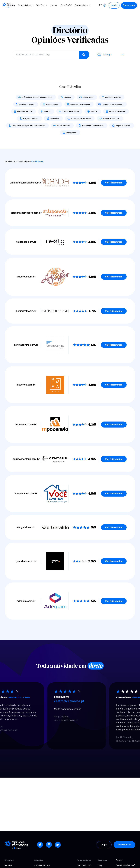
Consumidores (83, 5)
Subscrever (129, 5)
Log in (114, 5)
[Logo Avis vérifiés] (9, 5)
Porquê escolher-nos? (126, 865)
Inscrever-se (124, 845)
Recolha (8, 866)
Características (26, 5)
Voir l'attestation (114, 183)
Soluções (42, 5)
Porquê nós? (66, 5)
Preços (54, 5)
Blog (100, 866)
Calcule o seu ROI (42, 866)
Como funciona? (84, 866)
